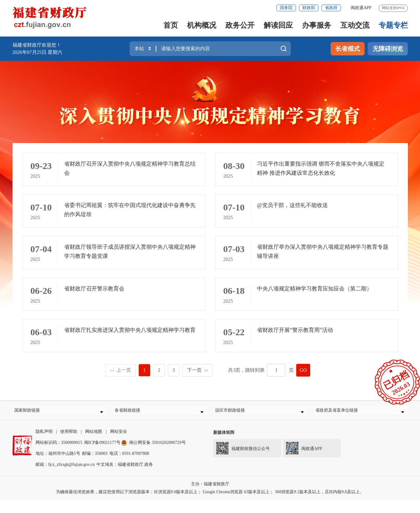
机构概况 (202, 25)
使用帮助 (69, 445)
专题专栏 (393, 25)
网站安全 (119, 445)
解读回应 (278, 25)
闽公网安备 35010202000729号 (154, 456)
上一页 (120, 380)
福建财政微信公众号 (241, 460)
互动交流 (355, 25)
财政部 (309, 8)
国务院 (286, 8)
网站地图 (94, 445)
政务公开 (240, 25)
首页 (171, 25)
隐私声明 (44, 445)
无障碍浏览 (388, 49)
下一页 (198, 380)
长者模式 (348, 49)
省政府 (331, 8)
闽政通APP (361, 8)
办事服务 (317, 25)
